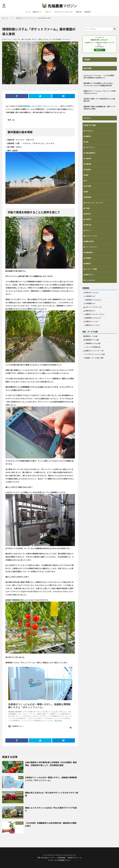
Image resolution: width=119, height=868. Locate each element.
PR (12, 18)
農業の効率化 (90, 241)
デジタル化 (45, 39)
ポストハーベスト (91, 236)
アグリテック (90, 147)
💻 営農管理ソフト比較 (91, 340)
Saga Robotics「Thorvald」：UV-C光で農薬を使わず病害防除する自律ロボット (99, 77)
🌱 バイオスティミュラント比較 (94, 354)
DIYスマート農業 (91, 269)
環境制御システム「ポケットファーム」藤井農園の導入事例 (33, 18)
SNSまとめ (89, 131)
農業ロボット (37, 12)
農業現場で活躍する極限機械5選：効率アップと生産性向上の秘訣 (100, 108)
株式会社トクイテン (48, 858)
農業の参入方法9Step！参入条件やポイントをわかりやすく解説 (52, 794)
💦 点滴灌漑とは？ (90, 303)
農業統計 (88, 136)
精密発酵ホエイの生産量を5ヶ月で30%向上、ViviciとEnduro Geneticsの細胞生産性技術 (99, 84)
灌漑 (87, 175)
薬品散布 (88, 170)
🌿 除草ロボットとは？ (91, 293)
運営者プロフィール (75, 858)
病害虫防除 (89, 252)
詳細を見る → (100, 50)
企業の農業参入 (90, 153)
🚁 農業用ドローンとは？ (92, 325)
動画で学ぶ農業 (90, 125)
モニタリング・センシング (63, 12)
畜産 (87, 192)
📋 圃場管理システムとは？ (93, 318)
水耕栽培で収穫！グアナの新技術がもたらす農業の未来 (99, 100)
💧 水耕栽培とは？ (90, 296)
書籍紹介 (88, 264)
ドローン (48, 12)
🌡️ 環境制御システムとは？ (93, 300)
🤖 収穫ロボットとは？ (91, 322)
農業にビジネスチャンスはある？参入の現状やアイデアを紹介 (51, 809)
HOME (6, 18)
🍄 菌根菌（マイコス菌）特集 (93, 358)
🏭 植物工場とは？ (90, 311)
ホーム (28, 12)
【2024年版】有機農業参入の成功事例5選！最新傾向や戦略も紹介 (51, 824)
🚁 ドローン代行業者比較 (92, 347)
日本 (54, 39)
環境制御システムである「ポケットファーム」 (41, 106)
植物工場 (79, 12)
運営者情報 (62, 858)
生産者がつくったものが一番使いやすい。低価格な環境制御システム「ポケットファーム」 (51, 779)
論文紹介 (88, 214)
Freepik (56, 855)
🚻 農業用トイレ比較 (90, 336)
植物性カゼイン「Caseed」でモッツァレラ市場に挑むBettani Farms (100, 92)
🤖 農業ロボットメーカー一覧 (93, 351)
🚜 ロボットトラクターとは (93, 307)
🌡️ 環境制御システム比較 (92, 343)
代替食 (87, 208)
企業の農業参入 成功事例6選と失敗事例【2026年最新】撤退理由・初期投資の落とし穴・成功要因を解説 (51, 764)
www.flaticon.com (69, 855)
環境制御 (59, 39)
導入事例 (28, 39)
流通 (87, 142)
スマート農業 (38, 39)
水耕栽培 (88, 219)
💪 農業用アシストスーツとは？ (94, 314)
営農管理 (87, 12)
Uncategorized (90, 280)
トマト (51, 39)
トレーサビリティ (91, 247)
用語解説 (88, 258)
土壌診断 (88, 158)
